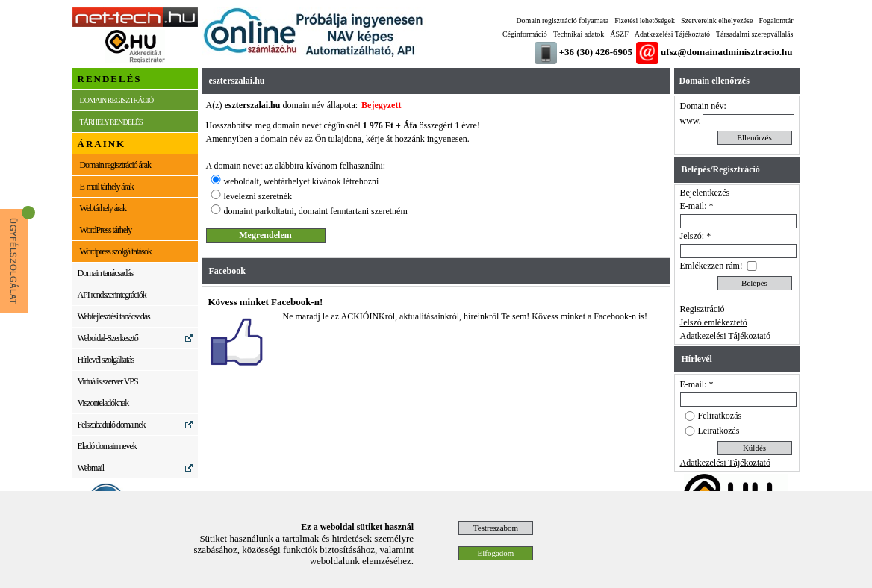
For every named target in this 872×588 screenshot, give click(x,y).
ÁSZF (619, 34)
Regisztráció (703, 309)
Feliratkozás (720, 416)
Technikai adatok (579, 34)
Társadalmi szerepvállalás (755, 34)
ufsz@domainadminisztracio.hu (726, 52)
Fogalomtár (776, 21)
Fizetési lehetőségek (645, 21)
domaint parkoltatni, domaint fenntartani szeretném (316, 211)
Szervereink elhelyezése (717, 21)
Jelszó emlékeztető (714, 322)
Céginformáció (525, 34)
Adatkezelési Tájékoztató (672, 34)
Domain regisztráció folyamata (562, 21)
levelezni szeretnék (258, 196)
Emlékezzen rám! (711, 266)
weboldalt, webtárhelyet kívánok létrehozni (302, 181)
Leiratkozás (719, 431)
